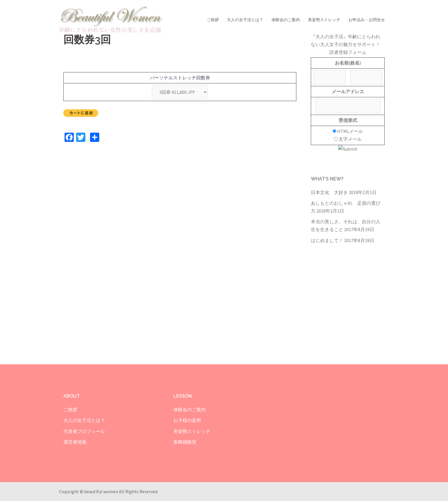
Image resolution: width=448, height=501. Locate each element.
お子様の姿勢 (187, 420)
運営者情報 (75, 442)
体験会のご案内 (286, 20)
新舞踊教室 (185, 442)
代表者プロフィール (84, 431)
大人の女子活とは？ (245, 20)
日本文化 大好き (329, 192)
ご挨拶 (213, 20)
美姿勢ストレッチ (324, 20)
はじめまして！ (327, 240)
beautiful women (102, 491)
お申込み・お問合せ (367, 20)
